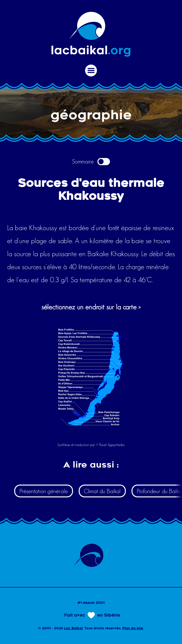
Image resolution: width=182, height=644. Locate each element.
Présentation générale (44, 491)
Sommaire (91, 161)
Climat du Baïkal (102, 491)
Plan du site (133, 629)
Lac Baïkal (73, 629)
